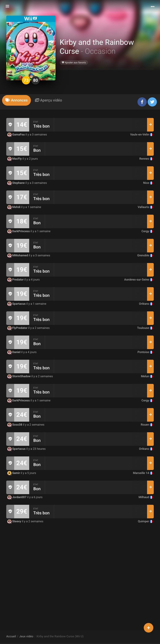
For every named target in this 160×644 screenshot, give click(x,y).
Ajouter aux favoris (74, 63)
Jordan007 (17, 497)
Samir (14, 473)
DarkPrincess (19, 231)
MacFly (15, 159)
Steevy (15, 521)
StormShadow (19, 376)
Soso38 (15, 425)
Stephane (16, 183)
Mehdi (14, 207)
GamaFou (16, 135)
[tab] (16, 100)
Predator (16, 280)
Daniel (14, 352)
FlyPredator (18, 328)
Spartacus (17, 304)
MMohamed (18, 256)
